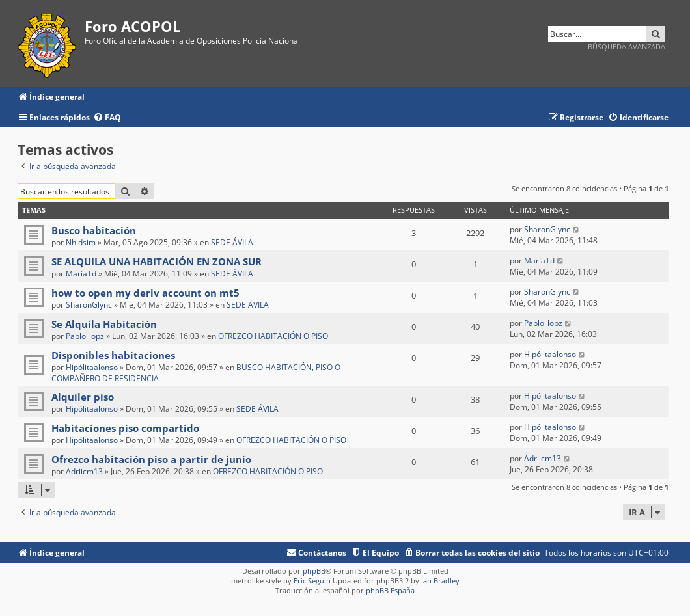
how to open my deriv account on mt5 (145, 293)
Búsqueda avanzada (627, 47)
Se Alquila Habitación (104, 324)
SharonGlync (547, 229)
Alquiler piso (83, 397)
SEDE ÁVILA (232, 242)
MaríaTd (81, 274)
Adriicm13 (84, 471)
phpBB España (390, 590)
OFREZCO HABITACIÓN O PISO (273, 336)
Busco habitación (94, 230)
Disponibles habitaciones (113, 355)
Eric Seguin (312, 581)
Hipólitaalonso (92, 367)
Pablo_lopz (85, 336)
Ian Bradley (440, 581)
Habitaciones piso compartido (125, 428)
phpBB (314, 571)
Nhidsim (81, 242)
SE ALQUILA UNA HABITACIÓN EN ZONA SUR (157, 261)
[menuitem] (107, 118)
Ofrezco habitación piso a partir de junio (151, 459)
